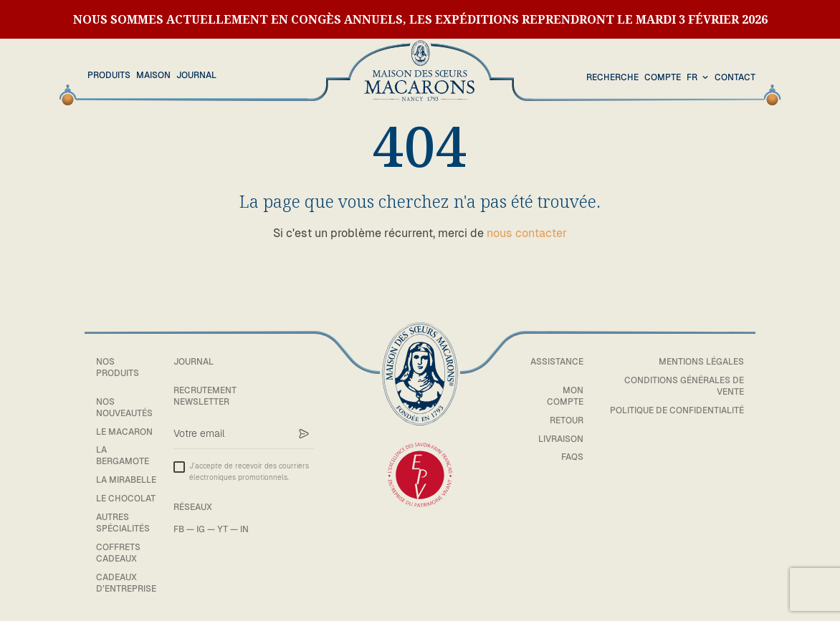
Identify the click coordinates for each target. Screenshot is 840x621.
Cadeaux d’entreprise (126, 583)
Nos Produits (118, 367)
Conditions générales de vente (684, 386)
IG (201, 529)
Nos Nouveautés (124, 408)
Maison (153, 75)
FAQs (572, 457)
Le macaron (124, 432)
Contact (735, 77)
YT (223, 529)
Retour (567, 420)
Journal (196, 75)
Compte (663, 77)
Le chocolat (126, 499)
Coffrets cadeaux (118, 553)
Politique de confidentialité (677, 410)
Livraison (561, 439)
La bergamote (123, 456)
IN (244, 529)
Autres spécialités (123, 523)
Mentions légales (701, 362)
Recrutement (205, 390)
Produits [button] (109, 75)
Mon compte (565, 396)
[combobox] (699, 78)
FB (179, 529)
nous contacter (527, 233)
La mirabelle (126, 480)
